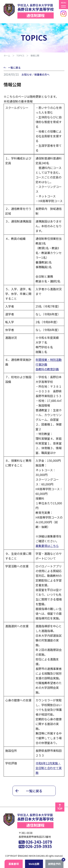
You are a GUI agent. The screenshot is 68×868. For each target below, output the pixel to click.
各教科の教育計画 (47, 369)
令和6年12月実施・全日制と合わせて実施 (49, 768)
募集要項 (14, 864)
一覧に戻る (14, 68)
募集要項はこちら (47, 546)
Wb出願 (34, 864)
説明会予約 (54, 864)
